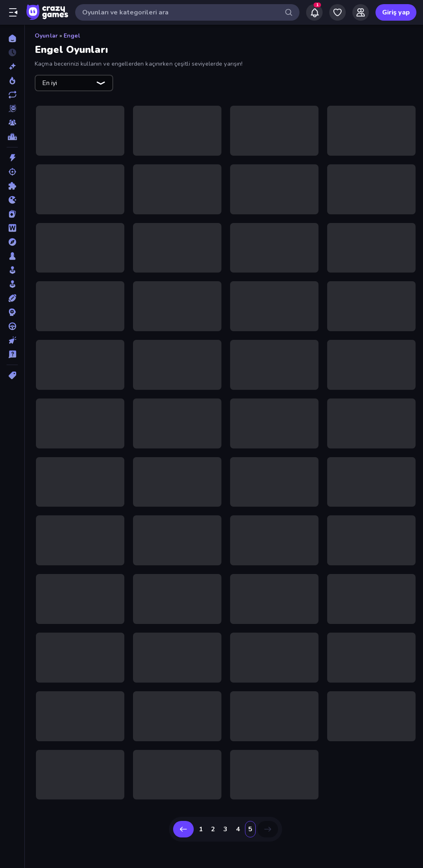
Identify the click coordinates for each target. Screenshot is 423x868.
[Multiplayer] (12, 123)
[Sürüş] (12, 326)
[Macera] (12, 242)
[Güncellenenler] (12, 95)
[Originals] (12, 109)
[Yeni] (12, 66)
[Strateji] (12, 312)
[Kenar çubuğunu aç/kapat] (13, 12)
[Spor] (12, 298)
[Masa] (12, 256)
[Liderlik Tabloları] (12, 137)
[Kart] (12, 214)
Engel (72, 36)
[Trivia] (12, 354)
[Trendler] (12, 81)
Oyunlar (46, 36)
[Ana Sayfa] (12, 38)
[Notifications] (314, 12)
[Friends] (361, 12)
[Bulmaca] (12, 186)
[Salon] (12, 270)
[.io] (12, 200)
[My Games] (337, 12)
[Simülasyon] (12, 284)
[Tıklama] (12, 340)
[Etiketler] (12, 375)
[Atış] (12, 172)
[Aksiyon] (12, 158)
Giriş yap (396, 12)
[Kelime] (12, 228)
